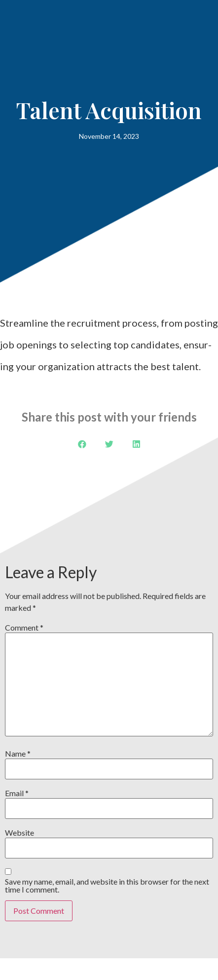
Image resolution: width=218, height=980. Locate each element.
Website (19, 833)
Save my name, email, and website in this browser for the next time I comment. (107, 886)
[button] (82, 444)
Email (17, 793)
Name (18, 754)
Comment (24, 628)
